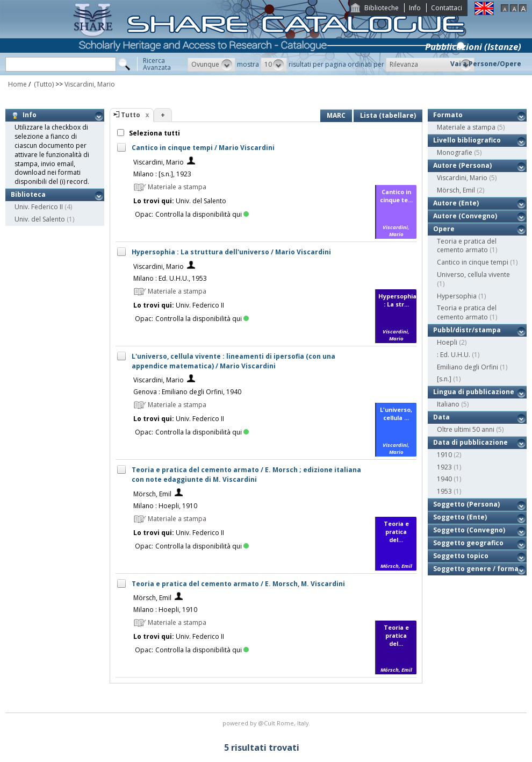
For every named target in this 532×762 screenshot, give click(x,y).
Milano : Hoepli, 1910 (165, 506)
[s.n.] (444, 379)
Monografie (455, 152)
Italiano (448, 404)
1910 (444, 455)
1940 (444, 479)
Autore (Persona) (462, 165)
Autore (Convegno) (465, 216)
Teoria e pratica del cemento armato (467, 246)
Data (441, 417)
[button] (211, 65)
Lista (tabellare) (388, 115)
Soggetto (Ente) (460, 517)
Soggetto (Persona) (466, 504)
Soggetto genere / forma (476, 569)
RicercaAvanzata (157, 64)
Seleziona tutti (154, 133)
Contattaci (447, 8)
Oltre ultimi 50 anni (466, 429)
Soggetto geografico (468, 543)
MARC (336, 115)
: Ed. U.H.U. (454, 355)
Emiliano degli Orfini (468, 367)
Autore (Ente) (456, 203)
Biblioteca (28, 194)
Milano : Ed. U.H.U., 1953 (170, 278)
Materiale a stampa (466, 127)
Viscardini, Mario (90, 84)
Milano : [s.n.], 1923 (162, 174)
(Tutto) (43, 84)
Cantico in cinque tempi (473, 262)
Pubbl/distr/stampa (467, 330)
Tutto (131, 115)
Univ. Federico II (39, 207)
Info (415, 8)
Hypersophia (457, 296)
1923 (444, 467)
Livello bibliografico (467, 140)
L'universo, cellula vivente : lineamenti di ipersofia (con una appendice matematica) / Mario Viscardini (233, 361)
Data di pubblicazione (470, 442)
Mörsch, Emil (152, 494)
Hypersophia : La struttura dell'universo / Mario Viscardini (231, 252)
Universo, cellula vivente (473, 275)
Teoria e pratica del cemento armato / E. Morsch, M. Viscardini (238, 584)
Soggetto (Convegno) (469, 530)
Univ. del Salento (40, 219)
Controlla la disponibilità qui (202, 214)
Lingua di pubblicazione (474, 392)
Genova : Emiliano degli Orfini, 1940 (187, 392)
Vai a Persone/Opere (486, 64)
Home (17, 84)
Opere (444, 229)
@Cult (267, 723)
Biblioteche (382, 8)
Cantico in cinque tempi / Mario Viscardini (203, 148)
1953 (444, 491)
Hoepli (447, 342)
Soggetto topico (461, 556)
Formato (448, 115)
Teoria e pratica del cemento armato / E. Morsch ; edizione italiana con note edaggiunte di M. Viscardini (246, 475)
